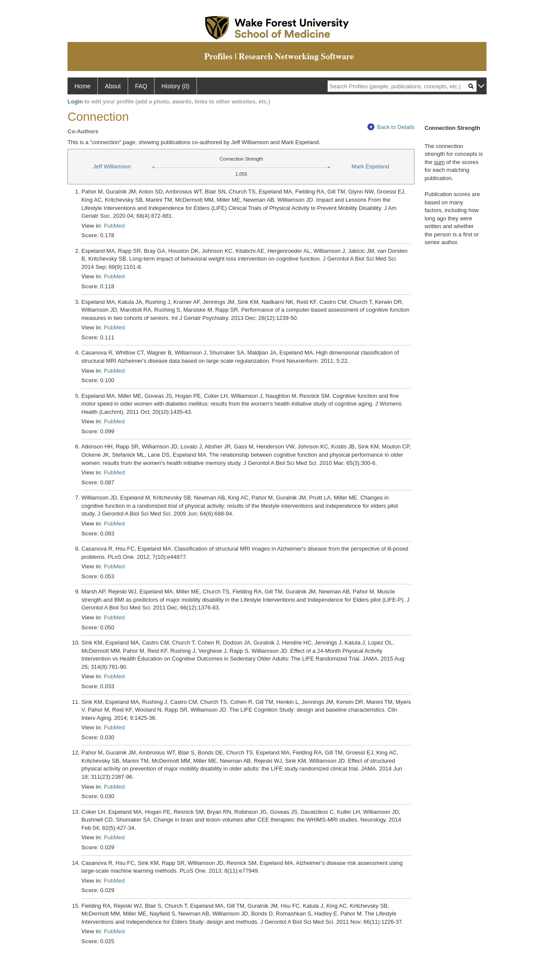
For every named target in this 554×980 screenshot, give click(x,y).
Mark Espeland (370, 166)
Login (75, 102)
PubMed (114, 226)
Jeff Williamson (112, 166)
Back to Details (391, 127)
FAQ (141, 86)
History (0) (176, 86)
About (113, 86)
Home (82, 86)
